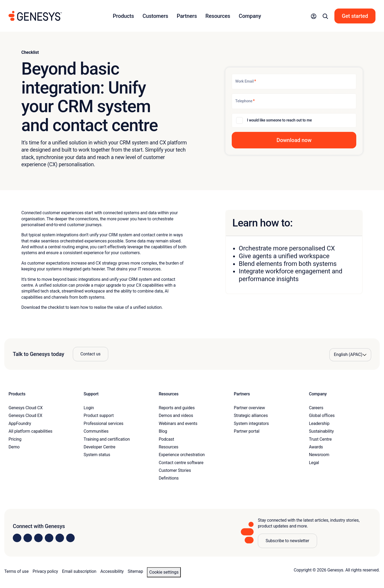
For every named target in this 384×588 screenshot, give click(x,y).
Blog (163, 431)
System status (97, 455)
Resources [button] (218, 16)
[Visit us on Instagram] (28, 538)
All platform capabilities (30, 431)
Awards (316, 447)
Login (89, 408)
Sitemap (135, 571)
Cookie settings (164, 572)
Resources (169, 447)
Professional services (104, 423)
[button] (314, 16)
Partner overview (249, 408)
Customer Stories (175, 470)
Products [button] (123, 16)
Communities (96, 431)
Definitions (169, 478)
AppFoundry (20, 423)
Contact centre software (181, 463)
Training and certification (107, 439)
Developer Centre (100, 447)
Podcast (166, 439)
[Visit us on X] (38, 538)
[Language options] (350, 355)
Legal (314, 463)
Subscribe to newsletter (287, 541)
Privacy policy (45, 571)
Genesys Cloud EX (25, 415)
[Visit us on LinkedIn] (17, 538)
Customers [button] (155, 16)
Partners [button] (187, 16)
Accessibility (112, 571)
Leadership (319, 423)
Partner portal (247, 431)
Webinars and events (178, 423)
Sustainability (321, 431)
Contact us (91, 354)
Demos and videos (176, 415)
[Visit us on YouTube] (60, 538)
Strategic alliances (251, 415)
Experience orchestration (182, 455)
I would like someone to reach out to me (279, 120)
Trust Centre (320, 439)
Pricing (15, 439)
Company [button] (250, 16)
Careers (316, 408)
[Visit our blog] (70, 538)
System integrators (251, 423)
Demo (14, 447)
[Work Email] (294, 82)
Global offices (322, 415)
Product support (99, 415)
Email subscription (79, 571)
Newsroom (319, 455)
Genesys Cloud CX (26, 408)
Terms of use (16, 571)
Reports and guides (177, 408)
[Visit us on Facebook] (49, 538)
